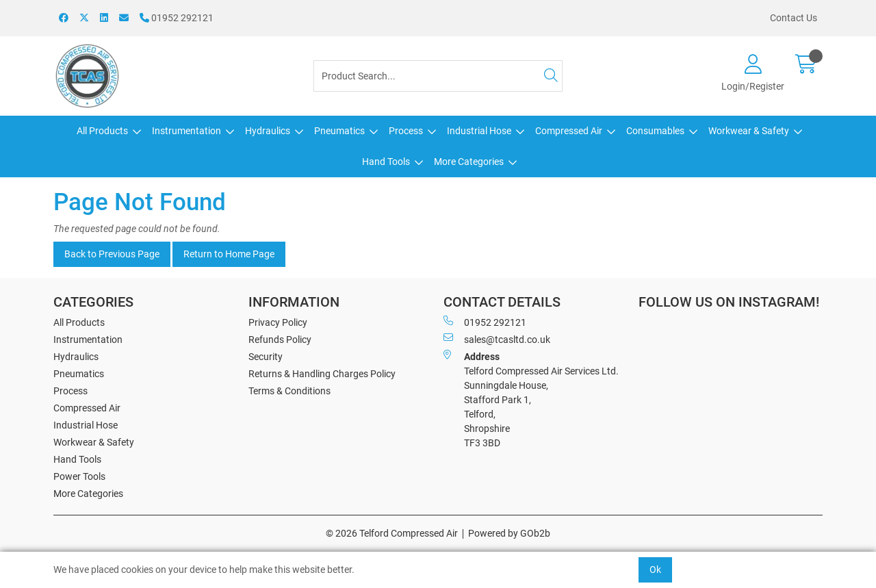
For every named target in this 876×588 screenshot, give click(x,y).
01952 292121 (177, 18)
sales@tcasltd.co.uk (497, 339)
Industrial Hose (479, 131)
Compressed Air (569, 131)
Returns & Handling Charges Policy (322, 374)
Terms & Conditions (289, 391)
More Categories (469, 162)
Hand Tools (386, 162)
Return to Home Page (229, 254)
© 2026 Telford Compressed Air (392, 533)
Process (406, 131)
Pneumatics (339, 131)
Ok (655, 570)
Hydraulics (268, 131)
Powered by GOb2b (509, 533)
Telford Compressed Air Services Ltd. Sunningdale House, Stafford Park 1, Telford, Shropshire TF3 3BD (531, 399)
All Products (102, 131)
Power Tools (79, 476)
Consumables (655, 131)
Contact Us (794, 18)
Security (266, 357)
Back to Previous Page (112, 254)
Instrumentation (186, 131)
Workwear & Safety (749, 131)
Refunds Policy (280, 340)
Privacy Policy (278, 322)
